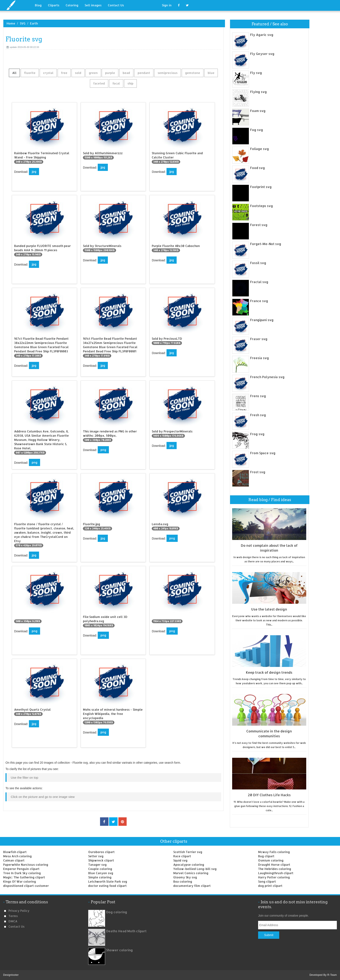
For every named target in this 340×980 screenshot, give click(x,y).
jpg (34, 171)
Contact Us (116, 5)
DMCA (13, 921)
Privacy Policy (19, 911)
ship (130, 83)
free (64, 73)
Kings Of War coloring (20, 881)
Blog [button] (38, 5)
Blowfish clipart (15, 852)
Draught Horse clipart (274, 865)
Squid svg (180, 860)
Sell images (93, 5)
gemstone (193, 73)
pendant (144, 73)
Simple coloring (100, 877)
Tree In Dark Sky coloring (22, 873)
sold (78, 73)
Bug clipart (266, 856)
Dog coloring (117, 912)
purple (110, 73)
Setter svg (96, 856)
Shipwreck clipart (101, 860)
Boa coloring (183, 881)
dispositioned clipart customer (26, 886)
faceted (99, 83)
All (14, 73)
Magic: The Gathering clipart (24, 877)
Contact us (16, 926)
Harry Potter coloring (274, 877)
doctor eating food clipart (107, 886)
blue (211, 73)
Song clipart (267, 881)
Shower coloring (119, 950)
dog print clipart (270, 886)
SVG (23, 23)
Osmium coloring (271, 860)
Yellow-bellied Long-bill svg (195, 869)
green (93, 73)
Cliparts (54, 5)
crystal (48, 73)
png (35, 462)
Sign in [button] (167, 5)
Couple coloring (100, 869)
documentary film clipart (192, 886)
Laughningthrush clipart (276, 873)
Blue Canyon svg (101, 873)
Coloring (72, 5)
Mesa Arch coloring (17, 856)
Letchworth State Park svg (108, 881)
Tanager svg (97, 865)
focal (116, 83)
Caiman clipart (14, 860)
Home (11, 23)
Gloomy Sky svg (185, 877)
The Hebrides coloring (275, 869)
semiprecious (168, 73)
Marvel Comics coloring (191, 873)
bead (126, 73)
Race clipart (182, 856)
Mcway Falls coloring (274, 852)
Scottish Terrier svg (188, 852)
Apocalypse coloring (189, 865)
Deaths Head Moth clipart (126, 931)
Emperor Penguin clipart (21, 869)
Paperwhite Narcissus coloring (26, 865)
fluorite (30, 73)
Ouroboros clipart (101, 852)
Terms (13, 916)
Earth (34, 23)
